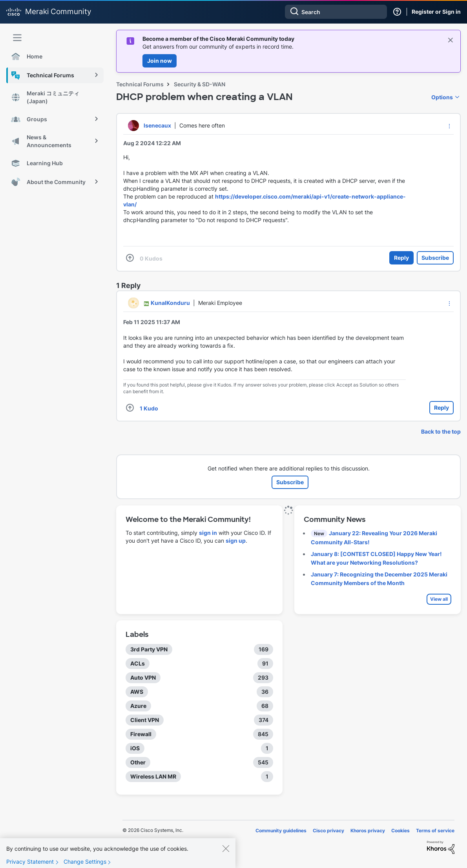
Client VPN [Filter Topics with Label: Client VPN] (145, 720)
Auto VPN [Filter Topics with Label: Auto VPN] (143, 677)
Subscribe (435, 258)
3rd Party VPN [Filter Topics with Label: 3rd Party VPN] (149, 649)
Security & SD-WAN (200, 84)
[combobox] (336, 12)
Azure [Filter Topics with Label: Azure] (138, 706)
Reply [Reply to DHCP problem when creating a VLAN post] (401, 258)
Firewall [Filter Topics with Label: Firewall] (141, 734)
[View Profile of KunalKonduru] (170, 303)
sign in (208, 533)
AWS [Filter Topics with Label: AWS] (137, 692)
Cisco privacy (328, 831)
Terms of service (435, 831)
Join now (160, 61)
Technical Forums (140, 84)
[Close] (226, 854)
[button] (449, 126)
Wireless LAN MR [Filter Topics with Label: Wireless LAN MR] (153, 776)
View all (439, 599)
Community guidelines (281, 831)
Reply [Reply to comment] (441, 408)
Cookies (400, 831)
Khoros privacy (368, 831)
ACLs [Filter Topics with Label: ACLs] (138, 663)
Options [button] (442, 97)
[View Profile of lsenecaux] (157, 125)
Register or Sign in (436, 12)
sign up (236, 541)
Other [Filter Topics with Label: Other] (138, 762)
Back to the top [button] (441, 431)
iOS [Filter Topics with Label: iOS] (135, 748)
